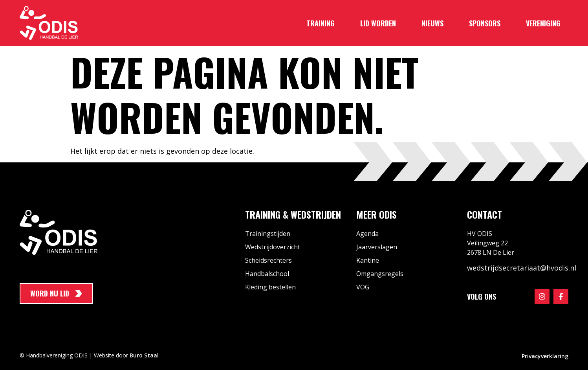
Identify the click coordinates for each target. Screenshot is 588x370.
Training (321, 23)
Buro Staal (144, 355)
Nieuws (432, 23)
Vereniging (543, 23)
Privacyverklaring (545, 356)
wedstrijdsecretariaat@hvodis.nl (522, 268)
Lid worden (378, 23)
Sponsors (485, 23)
